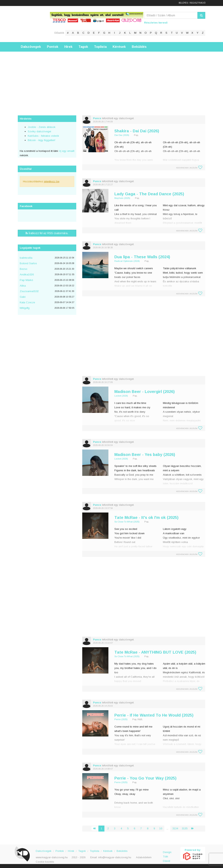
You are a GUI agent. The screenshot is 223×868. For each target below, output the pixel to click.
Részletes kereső (156, 23)
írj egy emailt (66, 151)
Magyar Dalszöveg (34, 24)
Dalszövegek (31, 47)
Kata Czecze (27, 302)
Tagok (83, 47)
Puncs (97, 118)
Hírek (68, 47)
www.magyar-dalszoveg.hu (52, 857)
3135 (185, 828)
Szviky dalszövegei (39, 131)
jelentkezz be (52, 181)
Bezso (24, 269)
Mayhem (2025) (122, 198)
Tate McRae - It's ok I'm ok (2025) (146, 517)
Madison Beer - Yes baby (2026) (145, 455)
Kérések (119, 47)
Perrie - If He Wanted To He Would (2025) (154, 715)
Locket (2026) (121, 396)
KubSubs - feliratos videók (43, 136)
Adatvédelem (144, 857)
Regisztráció (198, 3)
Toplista (100, 47)
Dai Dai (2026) (122, 135)
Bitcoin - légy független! (42, 140)
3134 (175, 828)
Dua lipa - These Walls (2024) (142, 257)
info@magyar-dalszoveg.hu (115, 857)
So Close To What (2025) (127, 522)
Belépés (183, 3)
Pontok (53, 47)
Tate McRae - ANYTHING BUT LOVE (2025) (155, 652)
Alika (23, 286)
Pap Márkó (26, 280)
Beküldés (139, 47)
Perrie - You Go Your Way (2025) (145, 778)
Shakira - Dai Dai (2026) (137, 131)
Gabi (23, 297)
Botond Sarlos (28, 263)
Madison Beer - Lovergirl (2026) (145, 392)
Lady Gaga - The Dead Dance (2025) (149, 194)
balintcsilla (26, 258)
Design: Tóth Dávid (167, 854)
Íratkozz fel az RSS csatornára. (47, 233)
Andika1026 (27, 274)
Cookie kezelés (45, 862)
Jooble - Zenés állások (42, 127)
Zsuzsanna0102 (29, 291)
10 (161, 828)
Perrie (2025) (121, 719)
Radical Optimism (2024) (127, 261)
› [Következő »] (194, 828)
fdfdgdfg (25, 308)
